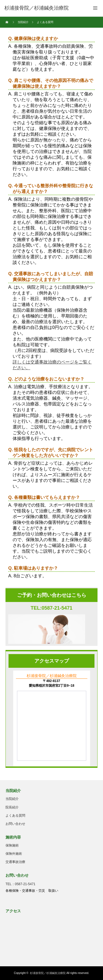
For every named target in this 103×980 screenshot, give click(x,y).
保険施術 (12, 845)
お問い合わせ (15, 824)
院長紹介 (12, 807)
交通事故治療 (15, 862)
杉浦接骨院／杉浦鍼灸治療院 (48, 973)
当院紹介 (23, 22)
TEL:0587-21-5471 (51, 608)
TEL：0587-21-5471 (20, 884)
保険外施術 (14, 854)
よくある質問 (15, 816)
